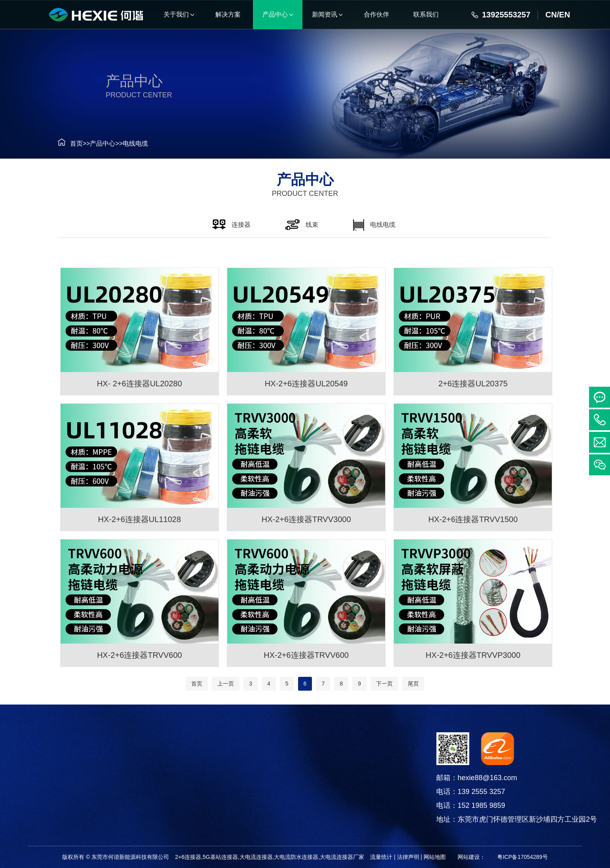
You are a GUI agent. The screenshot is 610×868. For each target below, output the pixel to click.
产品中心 (89, 143)
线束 (74, 782)
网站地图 (435, 857)
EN (564, 15)
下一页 (384, 684)
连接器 (74, 763)
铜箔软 (74, 822)
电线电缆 (122, 143)
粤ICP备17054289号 (523, 857)
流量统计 (381, 857)
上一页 (226, 684)
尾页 (413, 684)
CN (551, 15)
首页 (63, 143)
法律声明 (408, 857)
